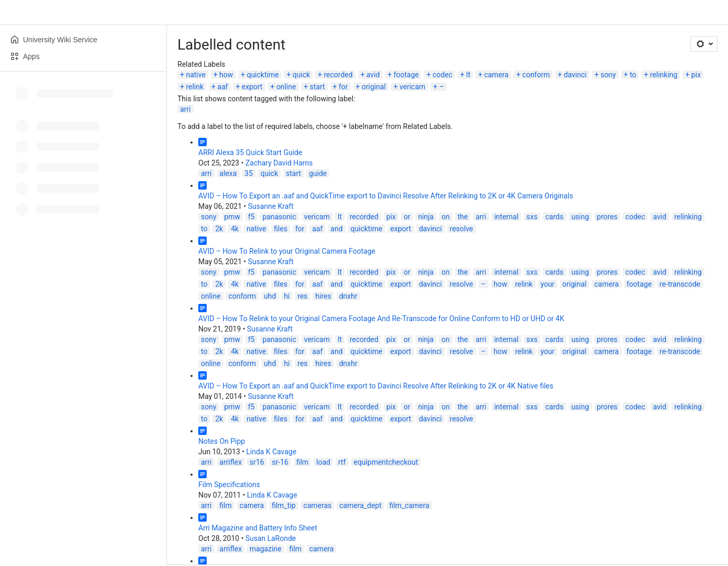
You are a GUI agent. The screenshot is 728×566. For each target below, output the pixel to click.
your (548, 284)
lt (468, 75)
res (302, 296)
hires (323, 296)
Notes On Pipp (222, 441)
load (323, 462)
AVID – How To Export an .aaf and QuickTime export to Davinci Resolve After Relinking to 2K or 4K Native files (376, 386)
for (343, 87)
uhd (270, 296)
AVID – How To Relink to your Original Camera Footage (287, 251)
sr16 (257, 462)
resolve (462, 229)
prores (607, 217)
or (407, 217)
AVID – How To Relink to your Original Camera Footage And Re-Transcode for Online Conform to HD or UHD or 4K (381, 319)
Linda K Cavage (271, 452)
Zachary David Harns (279, 163)
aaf (223, 87)
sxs (532, 217)
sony (608, 75)
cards (554, 217)
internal (506, 217)
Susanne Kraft (271, 206)
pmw (232, 217)
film (302, 462)
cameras (317, 505)
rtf (342, 462)
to (633, 75)
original (374, 87)
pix (696, 75)
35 (249, 173)
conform (536, 75)
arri (186, 109)
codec (443, 75)
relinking (664, 75)
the (463, 217)
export (252, 87)
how (226, 75)
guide (318, 173)
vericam (413, 87)
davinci (575, 75)
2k (219, 229)
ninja (426, 217)
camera (497, 75)
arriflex (231, 462)
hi (287, 296)
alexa (228, 173)
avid (373, 75)
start (317, 87)
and (336, 229)
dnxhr (348, 296)
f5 (251, 217)
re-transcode (680, 284)
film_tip (284, 505)
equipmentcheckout (386, 462)
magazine (265, 549)
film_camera (409, 505)
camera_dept (360, 505)
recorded (338, 75)
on (446, 217)
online (286, 87)
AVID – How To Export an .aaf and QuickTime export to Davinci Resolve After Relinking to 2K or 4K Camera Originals (386, 196)
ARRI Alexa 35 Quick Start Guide (250, 152)
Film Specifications (229, 485)
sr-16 (280, 462)
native (195, 75)
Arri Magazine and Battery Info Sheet (258, 528)
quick (302, 75)
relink (195, 87)
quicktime (263, 75)
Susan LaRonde (271, 538)
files (281, 229)
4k (235, 229)
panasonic (279, 217)
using (580, 217)
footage (406, 75)
